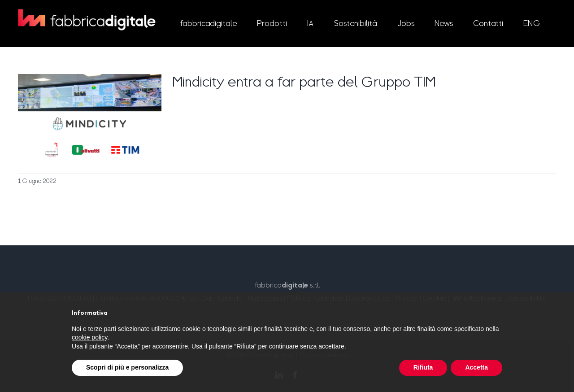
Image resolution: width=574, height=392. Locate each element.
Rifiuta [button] (423, 367)
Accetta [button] (476, 367)
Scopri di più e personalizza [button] (127, 367)
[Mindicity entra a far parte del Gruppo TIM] (90, 119)
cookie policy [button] (89, 337)
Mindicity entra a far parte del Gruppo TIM (304, 83)
